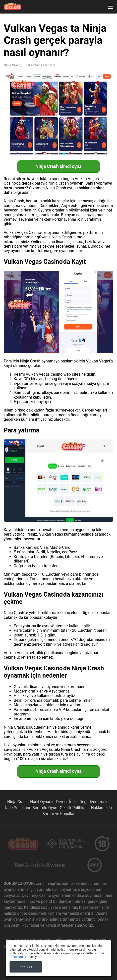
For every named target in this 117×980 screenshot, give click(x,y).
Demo (61, 802)
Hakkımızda (102, 808)
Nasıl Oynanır (42, 802)
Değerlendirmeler (95, 802)
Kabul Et (26, 967)
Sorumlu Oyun (45, 808)
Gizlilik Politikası (74, 808)
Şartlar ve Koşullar (58, 814)
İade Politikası (18, 808)
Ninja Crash (12, 65)
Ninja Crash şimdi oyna (58, 166)
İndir (73, 802)
